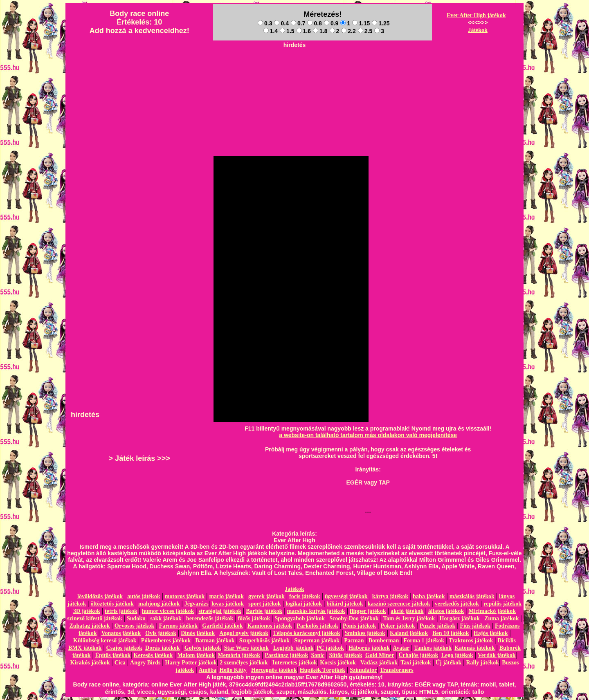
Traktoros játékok (471, 641)
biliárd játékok (345, 604)
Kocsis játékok (338, 663)
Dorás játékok (162, 648)
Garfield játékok (222, 626)
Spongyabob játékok (300, 618)
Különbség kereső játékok (105, 641)
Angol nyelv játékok (244, 633)
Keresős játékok (153, 655)
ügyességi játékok (346, 596)
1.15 (361, 23)
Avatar (401, 648)
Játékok (478, 30)
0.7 (298, 23)
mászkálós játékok (472, 596)
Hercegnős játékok (274, 670)
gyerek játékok (266, 596)
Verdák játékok (497, 655)
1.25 (381, 23)
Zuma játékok (501, 618)
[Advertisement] (294, 70)
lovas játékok (228, 604)
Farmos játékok (179, 626)
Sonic (318, 655)
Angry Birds (145, 663)
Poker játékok (398, 626)
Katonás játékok (474, 648)
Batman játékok (215, 641)
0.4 (281, 23)
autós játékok (144, 596)
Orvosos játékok (135, 626)
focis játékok (305, 596)
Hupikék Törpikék (323, 670)
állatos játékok (446, 611)
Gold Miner (380, 655)
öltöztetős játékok (112, 604)
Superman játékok (317, 641)
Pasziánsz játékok (286, 655)
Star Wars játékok (246, 648)
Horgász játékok (460, 618)
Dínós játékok (198, 633)
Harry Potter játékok (191, 663)
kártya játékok (390, 596)
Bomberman (384, 641)
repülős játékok (502, 604)
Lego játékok (457, 655)
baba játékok (429, 596)
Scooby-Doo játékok (354, 618)
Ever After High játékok (476, 15)
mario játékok (226, 596)
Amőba (208, 670)
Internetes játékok (295, 663)
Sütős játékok (345, 655)
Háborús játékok (369, 648)
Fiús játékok (475, 626)
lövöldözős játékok (100, 596)
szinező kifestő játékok (95, 618)
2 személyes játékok (244, 663)
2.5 (365, 31)
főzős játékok (254, 618)
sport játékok (265, 604)
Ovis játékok (161, 633)
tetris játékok (121, 611)
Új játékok (448, 663)
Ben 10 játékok (451, 633)
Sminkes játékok (365, 633)
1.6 (304, 31)
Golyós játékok (203, 648)
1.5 (287, 31)
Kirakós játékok (90, 663)
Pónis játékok (359, 626)
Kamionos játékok (270, 626)
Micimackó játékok (492, 611)
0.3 (265, 23)
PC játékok (330, 648)
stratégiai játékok (220, 611)
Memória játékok (239, 655)
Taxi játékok (416, 663)
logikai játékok (304, 604)
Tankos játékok (433, 648)
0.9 (331, 23)
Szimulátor (363, 670)
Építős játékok (113, 655)
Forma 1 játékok (424, 641)
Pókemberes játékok (166, 641)
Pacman (354, 641)
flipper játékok (368, 611)
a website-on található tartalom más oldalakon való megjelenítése (368, 435)
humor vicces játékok (168, 611)
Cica (120, 663)
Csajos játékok (124, 648)
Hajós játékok (491, 633)
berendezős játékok (210, 618)
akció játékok (407, 611)
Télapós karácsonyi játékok (306, 633)
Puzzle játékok (437, 626)
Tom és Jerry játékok (409, 618)
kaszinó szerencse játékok (399, 604)
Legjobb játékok (293, 648)
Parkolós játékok (317, 626)
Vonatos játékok (121, 633)
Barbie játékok (264, 611)
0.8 (314, 23)
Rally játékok (482, 663)
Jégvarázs (197, 604)
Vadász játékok (379, 663)
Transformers (397, 670)
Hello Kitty (233, 670)
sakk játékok (166, 618)
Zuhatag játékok (89, 626)
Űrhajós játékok (419, 655)
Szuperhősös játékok (264, 641)
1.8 (320, 31)
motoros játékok (185, 596)
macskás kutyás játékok (316, 611)
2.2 (348, 31)
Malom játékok (196, 655)
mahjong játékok (159, 604)
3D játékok (87, 611)
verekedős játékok (457, 604)
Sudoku (136, 618)
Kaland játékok (409, 633)
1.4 (271, 31)
